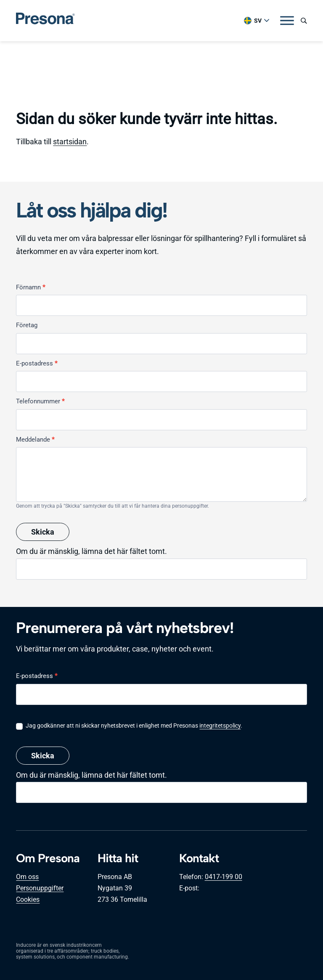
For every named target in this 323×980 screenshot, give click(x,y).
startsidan (70, 142)
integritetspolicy (220, 726)
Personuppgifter (40, 888)
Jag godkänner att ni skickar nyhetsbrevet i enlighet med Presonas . (129, 726)
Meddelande (35, 440)
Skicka (43, 532)
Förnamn (30, 287)
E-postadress (37, 363)
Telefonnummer (40, 401)
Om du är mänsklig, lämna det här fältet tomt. (91, 551)
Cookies (28, 899)
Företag (27, 325)
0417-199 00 (224, 877)
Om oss (27, 877)
